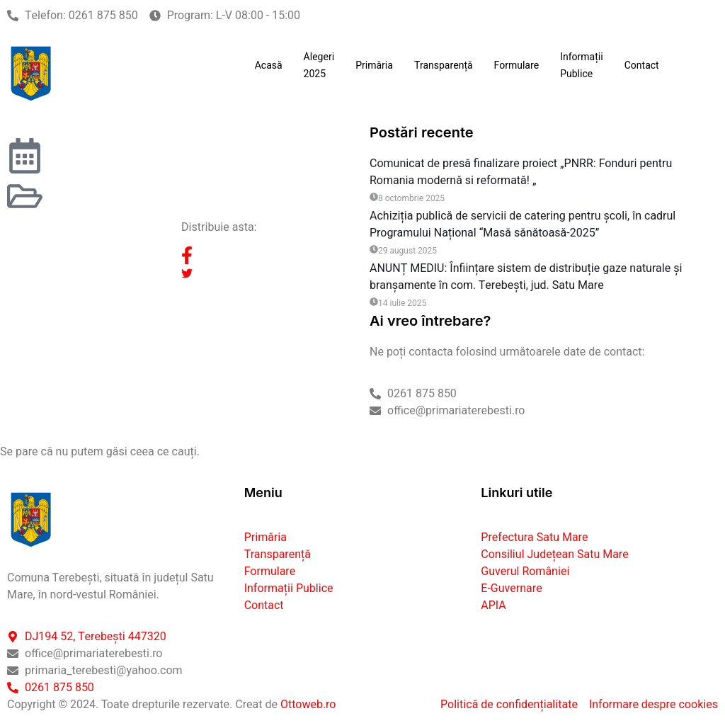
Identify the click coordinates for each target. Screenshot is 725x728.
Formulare (517, 66)
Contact (642, 66)
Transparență (444, 66)
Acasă (269, 66)
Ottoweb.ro (308, 703)
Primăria (374, 66)
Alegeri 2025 (319, 66)
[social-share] (268, 256)
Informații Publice (582, 66)
